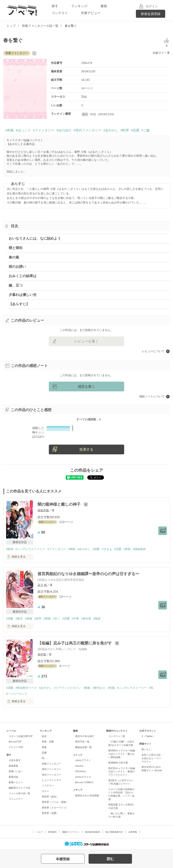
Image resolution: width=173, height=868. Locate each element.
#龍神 (10, 549)
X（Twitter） (148, 736)
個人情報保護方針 (114, 832)
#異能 (47, 619)
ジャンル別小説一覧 (19, 793)
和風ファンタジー (51, 764)
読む (110, 859)
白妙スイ (158, 53)
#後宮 (19, 619)
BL (43, 758)
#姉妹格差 (139, 549)
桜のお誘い (17, 267)
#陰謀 (97, 619)
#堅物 (28, 619)
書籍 (104, 6)
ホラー (45, 791)
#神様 (72, 549)
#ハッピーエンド (17, 694)
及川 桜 (42, 585)
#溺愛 (96, 549)
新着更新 (13, 766)
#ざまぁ (107, 549)
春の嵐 (14, 257)
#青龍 (127, 549)
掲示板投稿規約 (92, 832)
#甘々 (57, 619)
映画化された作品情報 (87, 795)
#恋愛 (135, 130)
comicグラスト (83, 760)
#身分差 (86, 619)
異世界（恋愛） (50, 813)
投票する (86, 449)
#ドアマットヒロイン (68, 688)
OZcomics (80, 771)
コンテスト (60, 13)
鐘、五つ (16, 285)
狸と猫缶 (16, 248)
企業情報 (133, 832)
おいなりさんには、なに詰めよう (35, 238)
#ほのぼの (64, 130)
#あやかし (111, 130)
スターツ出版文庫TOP (21, 736)
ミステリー (48, 786)
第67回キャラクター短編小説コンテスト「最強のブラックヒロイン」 (122, 772)
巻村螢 (42, 654)
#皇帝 (38, 619)
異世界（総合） (50, 797)
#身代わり (99, 688)
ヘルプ (39, 832)
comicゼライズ (83, 777)
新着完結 (13, 777)
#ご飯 (146, 130)
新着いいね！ (16, 771)
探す (55, 6)
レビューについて (153, 351)
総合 (44, 736)
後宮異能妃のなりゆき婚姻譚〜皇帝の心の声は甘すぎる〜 (88, 574)
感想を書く (86, 386)
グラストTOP (16, 747)
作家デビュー (91, 13)
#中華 (75, 619)
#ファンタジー (44, 130)
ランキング (79, 6)
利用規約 (52, 832)
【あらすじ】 (19, 304)
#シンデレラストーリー (30, 549)
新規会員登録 (151, 14)
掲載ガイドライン (71, 832)
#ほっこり (23, 130)
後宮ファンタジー (51, 769)
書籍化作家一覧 (83, 747)
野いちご (146, 749)
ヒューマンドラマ (51, 780)
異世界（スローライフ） (55, 808)
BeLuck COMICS (84, 782)
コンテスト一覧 (117, 736)
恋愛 (44, 753)
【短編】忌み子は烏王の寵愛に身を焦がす (75, 643)
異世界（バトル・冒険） (55, 802)
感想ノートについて (152, 396)
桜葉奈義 (43, 510)
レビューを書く (86, 341)
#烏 (151, 688)
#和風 (10, 130)
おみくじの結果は (23, 276)
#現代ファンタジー (87, 130)
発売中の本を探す (85, 736)
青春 (44, 747)
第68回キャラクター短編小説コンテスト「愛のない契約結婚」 (122, 754)
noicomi (79, 766)
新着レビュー (16, 782)
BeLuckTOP (15, 742)
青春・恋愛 (48, 742)
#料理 (125, 130)
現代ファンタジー (51, 775)
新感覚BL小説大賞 (118, 763)
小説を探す (15, 760)
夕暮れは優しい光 (23, 295)
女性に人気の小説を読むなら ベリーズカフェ (151, 758)
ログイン (152, 6)
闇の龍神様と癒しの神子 (60, 504)
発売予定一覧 (82, 742)
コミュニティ (16, 799)
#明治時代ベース (26, 688)
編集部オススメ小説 (19, 788)
